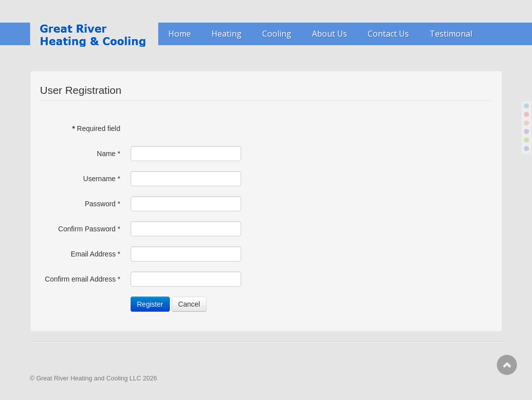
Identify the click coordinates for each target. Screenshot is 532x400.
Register (150, 304)
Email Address (96, 254)
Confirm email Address (82, 279)
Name (109, 154)
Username (102, 179)
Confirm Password (89, 229)
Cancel (189, 304)
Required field (96, 128)
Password (103, 204)
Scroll (507, 365)
